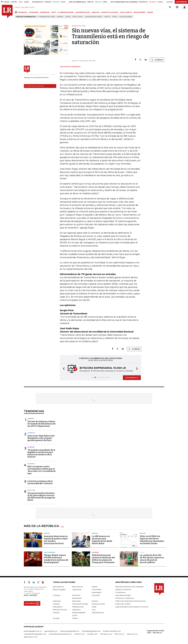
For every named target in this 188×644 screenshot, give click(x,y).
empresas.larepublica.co (70, 631)
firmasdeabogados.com (91, 631)
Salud (142, 552)
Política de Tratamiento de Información (131, 601)
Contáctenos (120, 592)
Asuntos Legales (59, 589)
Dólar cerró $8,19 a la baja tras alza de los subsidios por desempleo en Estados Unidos (152, 540)
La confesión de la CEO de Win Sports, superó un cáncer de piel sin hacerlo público (152, 559)
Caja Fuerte (77, 589)
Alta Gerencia (78, 587)
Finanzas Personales (80, 604)
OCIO (54, 12)
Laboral (31, 419)
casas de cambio (126, 17)
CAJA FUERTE (126, 12)
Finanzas (56, 604)
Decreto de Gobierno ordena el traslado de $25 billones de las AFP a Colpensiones (41, 424)
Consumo (57, 595)
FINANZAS (23, 12)
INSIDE (150, 12)
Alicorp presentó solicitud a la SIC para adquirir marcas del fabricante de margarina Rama (41, 497)
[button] (63, 369)
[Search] (170, 7)
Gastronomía (49, 552)
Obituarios (76, 610)
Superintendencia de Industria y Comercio (132, 607)
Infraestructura (78, 607)
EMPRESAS (45, 12)
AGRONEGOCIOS (83, 12)
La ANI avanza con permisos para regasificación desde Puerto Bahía (102, 540)
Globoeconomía (98, 604)
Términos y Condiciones (125, 598)
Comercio (31, 433)
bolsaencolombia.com (112, 631)
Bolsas (143, 533)
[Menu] (16, 12)
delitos (107, 17)
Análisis (95, 587)
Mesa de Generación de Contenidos (129, 587)
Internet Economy (60, 610)
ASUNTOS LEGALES (110, 12)
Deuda (68, 17)
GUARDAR (157, 60)
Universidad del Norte (94, 17)
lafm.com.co (120, 634)
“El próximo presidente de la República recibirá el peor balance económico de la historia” (41, 453)
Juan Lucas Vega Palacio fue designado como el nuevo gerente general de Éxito (41, 438)
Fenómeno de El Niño (47, 17)
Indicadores (57, 607)
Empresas (57, 601)
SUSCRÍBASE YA (132, 378)
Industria (31, 490)
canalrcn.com (79, 634)
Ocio (94, 610)
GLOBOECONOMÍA (66, 12)
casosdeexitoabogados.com (35, 634)
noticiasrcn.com (106, 634)
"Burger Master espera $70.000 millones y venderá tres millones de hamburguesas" (56, 559)
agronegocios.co (51, 631)
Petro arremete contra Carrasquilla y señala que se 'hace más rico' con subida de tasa (41, 470)
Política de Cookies (123, 604)
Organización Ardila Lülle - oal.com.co (155, 632)
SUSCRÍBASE (181, 2)
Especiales (76, 601)
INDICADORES (140, 12)
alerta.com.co (132, 634)
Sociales (56, 618)
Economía (96, 595)
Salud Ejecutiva (98, 612)
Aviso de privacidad (123, 595)
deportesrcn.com (31, 637)
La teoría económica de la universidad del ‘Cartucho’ (40, 482)
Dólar (115, 17)
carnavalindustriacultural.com (60, 634)
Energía (60, 17)
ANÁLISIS (96, 12)
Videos (75, 618)
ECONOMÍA (34, 12)
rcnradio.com (92, 634)
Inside (94, 607)
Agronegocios (58, 587)
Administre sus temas (34, 86)
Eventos (95, 601)
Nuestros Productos (123, 589)
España (47, 533)
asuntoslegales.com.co (33, 631)
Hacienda (31, 447)
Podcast (56, 612)
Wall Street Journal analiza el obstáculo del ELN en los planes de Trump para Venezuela (103, 559)
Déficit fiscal (78, 17)
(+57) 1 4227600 (30, 595)
